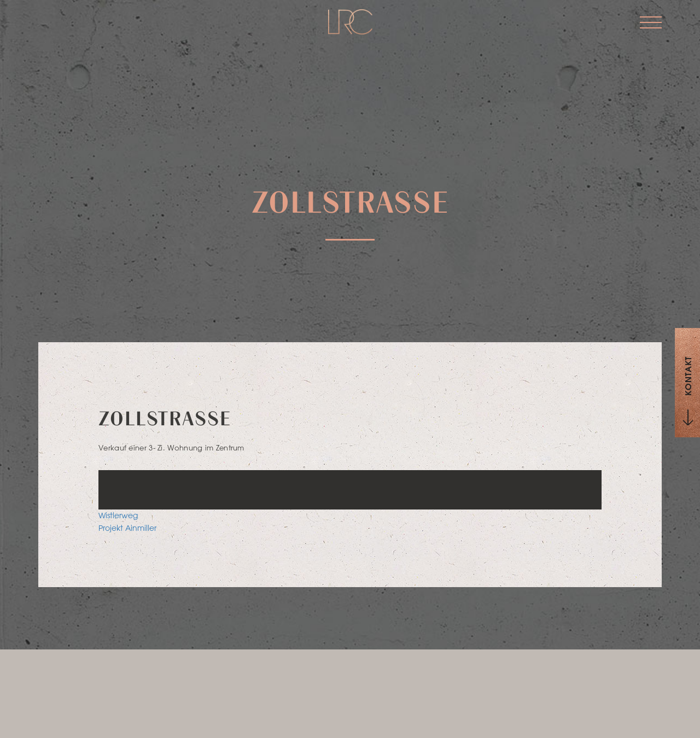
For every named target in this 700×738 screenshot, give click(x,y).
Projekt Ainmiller (127, 528)
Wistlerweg (118, 516)
